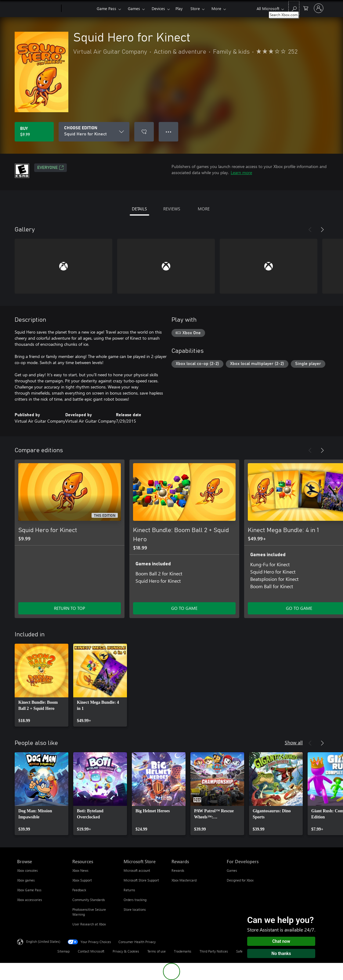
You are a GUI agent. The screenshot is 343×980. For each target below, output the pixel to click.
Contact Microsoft (91, 951)
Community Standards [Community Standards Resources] (89, 900)
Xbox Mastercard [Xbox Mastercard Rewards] (184, 880)
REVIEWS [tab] (172, 209)
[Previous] (310, 230)
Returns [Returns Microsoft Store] (129, 890)
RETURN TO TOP (70, 608)
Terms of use (157, 951)
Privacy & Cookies (126, 951)
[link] (42, 685)
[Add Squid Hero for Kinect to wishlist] (144, 132)
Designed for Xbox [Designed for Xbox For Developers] (240, 880)
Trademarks (183, 951)
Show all (294, 742)
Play (179, 8)
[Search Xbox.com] (294, 8)
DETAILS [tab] (139, 209)
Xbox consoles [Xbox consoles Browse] (27, 870)
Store (195, 8)
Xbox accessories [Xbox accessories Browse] (30, 900)
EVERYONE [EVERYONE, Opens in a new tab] (51, 168)
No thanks (281, 953)
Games (134, 8)
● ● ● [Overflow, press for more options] (169, 132)
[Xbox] (78, 9)
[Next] (322, 230)
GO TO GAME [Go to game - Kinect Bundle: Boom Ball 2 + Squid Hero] (184, 608)
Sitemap (63, 951)
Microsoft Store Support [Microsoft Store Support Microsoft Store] (141, 880)
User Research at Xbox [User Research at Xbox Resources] (89, 924)
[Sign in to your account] (319, 8)
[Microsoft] (38, 9)
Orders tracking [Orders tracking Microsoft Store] (135, 900)
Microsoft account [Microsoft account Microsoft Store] (137, 870)
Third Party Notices (214, 951)
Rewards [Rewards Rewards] (178, 870)
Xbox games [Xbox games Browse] (26, 880)
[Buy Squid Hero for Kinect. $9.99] (34, 132)
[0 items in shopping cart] (306, 8)
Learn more (241, 172)
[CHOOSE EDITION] (94, 132)
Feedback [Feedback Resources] (79, 890)
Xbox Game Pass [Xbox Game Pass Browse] (29, 890)
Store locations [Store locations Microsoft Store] (135, 909)
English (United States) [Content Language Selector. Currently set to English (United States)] (43, 941)
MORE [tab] (204, 209)
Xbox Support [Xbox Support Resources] (82, 880)
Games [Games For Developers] (232, 870)
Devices (158, 8)
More (216, 8)
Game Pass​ (107, 8)
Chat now (281, 941)
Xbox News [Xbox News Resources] (80, 870)
